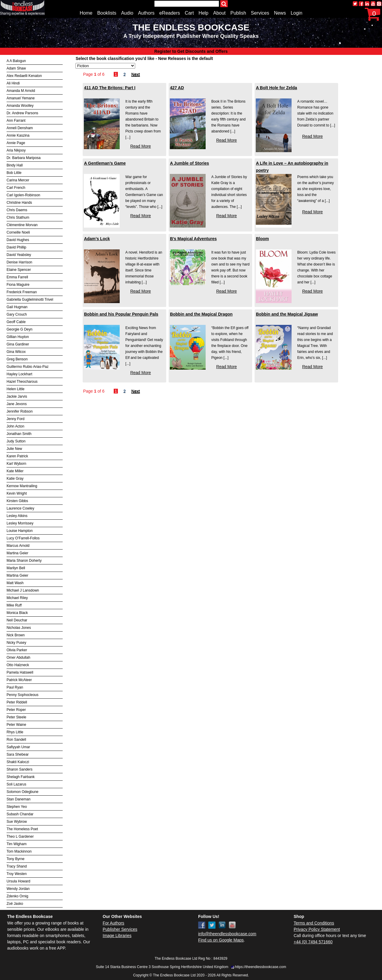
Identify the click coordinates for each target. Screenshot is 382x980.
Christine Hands (19, 203)
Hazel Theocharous (22, 382)
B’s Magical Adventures (193, 239)
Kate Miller (15, 471)
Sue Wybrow (17, 822)
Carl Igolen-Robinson (23, 195)
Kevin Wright (17, 493)
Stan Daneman (19, 799)
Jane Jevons (17, 404)
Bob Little (14, 173)
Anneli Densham (20, 128)
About (219, 13)
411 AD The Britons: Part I (110, 88)
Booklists (107, 13)
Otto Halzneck (18, 665)
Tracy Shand (17, 866)
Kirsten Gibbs (17, 501)
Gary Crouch (17, 314)
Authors (146, 13)
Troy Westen (17, 874)
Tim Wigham (17, 844)
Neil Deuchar (17, 620)
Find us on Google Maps (221, 940)
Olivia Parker (17, 650)
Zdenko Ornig (17, 896)
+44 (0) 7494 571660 (313, 942)
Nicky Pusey (16, 643)
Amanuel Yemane (21, 98)
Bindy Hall (15, 165)
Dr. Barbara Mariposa (24, 158)
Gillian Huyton (18, 337)
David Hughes (18, 240)
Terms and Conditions (314, 923)
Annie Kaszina (18, 135)
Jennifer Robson (20, 411)
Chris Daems (17, 210)
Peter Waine (16, 725)
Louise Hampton (20, 531)
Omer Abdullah (18, 658)
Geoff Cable (16, 322)
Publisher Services (120, 929)
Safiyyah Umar (18, 747)
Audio (127, 13)
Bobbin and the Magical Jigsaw (287, 314)
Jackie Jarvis (17, 396)
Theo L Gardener (20, 837)
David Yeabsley (19, 255)
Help (203, 13)
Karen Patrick (17, 456)
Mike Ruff (14, 605)
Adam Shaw (16, 68)
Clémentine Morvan (22, 225)
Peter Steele (16, 717)
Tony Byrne (16, 859)
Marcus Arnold (18, 546)
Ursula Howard (18, 881)
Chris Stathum (18, 217)
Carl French (16, 188)
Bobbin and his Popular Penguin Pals (121, 314)
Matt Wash (15, 583)
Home (86, 13)
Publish (238, 13)
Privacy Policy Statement (317, 929)
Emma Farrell (17, 277)
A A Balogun (16, 61)
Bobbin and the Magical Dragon (201, 314)
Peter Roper (16, 710)
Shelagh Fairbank (21, 777)
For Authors (113, 923)
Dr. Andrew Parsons (22, 113)
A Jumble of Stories (189, 163)
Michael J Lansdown (23, 590)
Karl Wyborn (16, 464)
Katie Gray (15, 479)
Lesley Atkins (17, 516)
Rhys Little (15, 732)
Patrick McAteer (19, 680)
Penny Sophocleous (23, 695)
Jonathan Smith (19, 434)
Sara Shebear (18, 754)
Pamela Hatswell (20, 672)
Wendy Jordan (18, 889)
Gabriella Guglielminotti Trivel (30, 300)
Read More (140, 146)
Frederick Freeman (22, 292)
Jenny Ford (16, 419)
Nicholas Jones (19, 628)
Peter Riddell (17, 702)
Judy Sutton (16, 441)
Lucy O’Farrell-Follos (23, 538)
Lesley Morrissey (20, 523)
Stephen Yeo (17, 807)
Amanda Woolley (20, 106)
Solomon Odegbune (23, 792)
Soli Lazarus (16, 784)
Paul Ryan (15, 687)
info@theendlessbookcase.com (227, 934)
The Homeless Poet (22, 829)
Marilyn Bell (16, 568)
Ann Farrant (16, 121)
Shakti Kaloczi (18, 762)
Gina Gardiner (18, 344)
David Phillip (16, 247)
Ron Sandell (16, 740)
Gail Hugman (17, 307)
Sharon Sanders (20, 769)
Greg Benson (17, 359)
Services (260, 13)
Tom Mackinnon (19, 851)
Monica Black (17, 613)
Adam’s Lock (97, 239)
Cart (189, 13)
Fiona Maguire (18, 285)
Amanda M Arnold (21, 91)
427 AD (177, 88)
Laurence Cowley (20, 508)
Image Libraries (117, 936)
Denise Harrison (19, 262)
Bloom (262, 239)
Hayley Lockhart (19, 374)
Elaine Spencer (19, 270)
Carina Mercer (18, 180)
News (280, 13)
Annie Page (16, 143)
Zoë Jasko (15, 904)
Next (136, 74)
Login (296, 13)
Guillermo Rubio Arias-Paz (28, 367)
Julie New (14, 449)
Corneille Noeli (18, 232)
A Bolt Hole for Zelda (276, 88)
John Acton (15, 426)
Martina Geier (17, 553)
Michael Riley (17, 598)
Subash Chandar (20, 814)
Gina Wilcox (16, 352)
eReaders (170, 13)
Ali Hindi (13, 83)
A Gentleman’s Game (105, 163)
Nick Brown (16, 635)
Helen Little (16, 389)
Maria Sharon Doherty (24, 561)
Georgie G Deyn (20, 329)
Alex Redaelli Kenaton (24, 76)
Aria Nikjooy (16, 150)
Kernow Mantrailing (22, 486)
